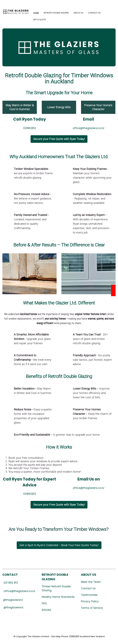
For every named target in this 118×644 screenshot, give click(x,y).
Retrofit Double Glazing (56, 13)
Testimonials (89, 595)
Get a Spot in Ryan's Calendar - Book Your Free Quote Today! (59, 545)
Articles (46, 610)
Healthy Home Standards (58, 597)
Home (36, 13)
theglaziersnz (14, 600)
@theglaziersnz (13, 607)
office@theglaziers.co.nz (88, 128)
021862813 (30, 128)
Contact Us (94, 13)
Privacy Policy (90, 601)
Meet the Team (91, 582)
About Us (78, 13)
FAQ (44, 603)
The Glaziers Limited (38, 636)
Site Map (56, 636)
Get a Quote (40, 20)
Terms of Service (92, 608)
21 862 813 (11, 583)
